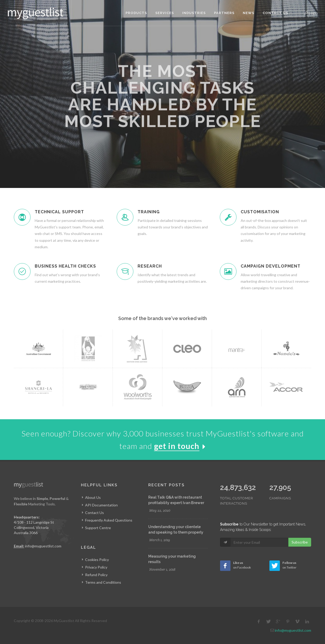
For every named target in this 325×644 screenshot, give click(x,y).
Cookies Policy (97, 560)
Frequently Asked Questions (109, 520)
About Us (93, 497)
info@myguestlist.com (43, 546)
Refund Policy (96, 575)
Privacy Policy (96, 567)
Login (306, 12)
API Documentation (101, 505)
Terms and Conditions (103, 582)
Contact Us (94, 513)
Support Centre (98, 528)
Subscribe (300, 542)
